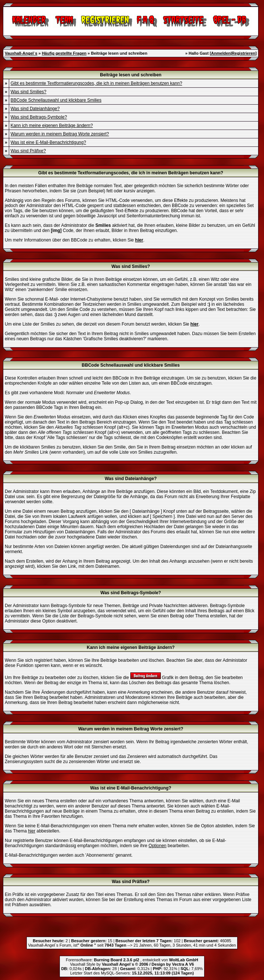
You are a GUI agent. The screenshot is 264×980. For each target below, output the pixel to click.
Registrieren (243, 53)
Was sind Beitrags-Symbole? (39, 117)
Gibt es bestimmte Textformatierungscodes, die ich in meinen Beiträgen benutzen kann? (96, 83)
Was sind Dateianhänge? (35, 109)
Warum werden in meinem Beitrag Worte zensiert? (60, 134)
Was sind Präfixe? (28, 151)
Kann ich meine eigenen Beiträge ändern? (52, 126)
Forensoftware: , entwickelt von (132, 960)
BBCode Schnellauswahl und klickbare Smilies (56, 100)
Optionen (158, 846)
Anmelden (221, 53)
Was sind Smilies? (29, 92)
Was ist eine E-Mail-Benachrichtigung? (48, 142)
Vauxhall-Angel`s (21, 53)
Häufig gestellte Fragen (64, 53)
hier (32, 831)
